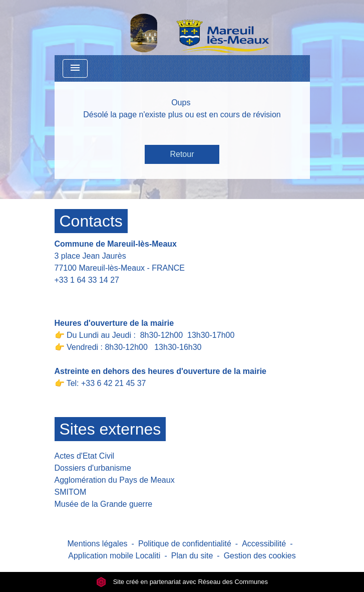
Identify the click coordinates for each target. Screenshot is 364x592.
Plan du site (192, 556)
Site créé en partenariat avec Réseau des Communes (182, 582)
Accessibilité (264, 544)
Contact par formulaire (101, 295)
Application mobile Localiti (114, 556)
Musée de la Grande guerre (104, 504)
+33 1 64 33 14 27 (87, 280)
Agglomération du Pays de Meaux (115, 480)
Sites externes (110, 429)
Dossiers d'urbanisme (93, 468)
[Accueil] (174, 28)
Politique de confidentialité (185, 544)
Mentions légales (98, 544)
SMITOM (71, 492)
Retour (182, 154)
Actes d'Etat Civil (85, 456)
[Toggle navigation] (75, 68)
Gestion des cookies (260, 556)
